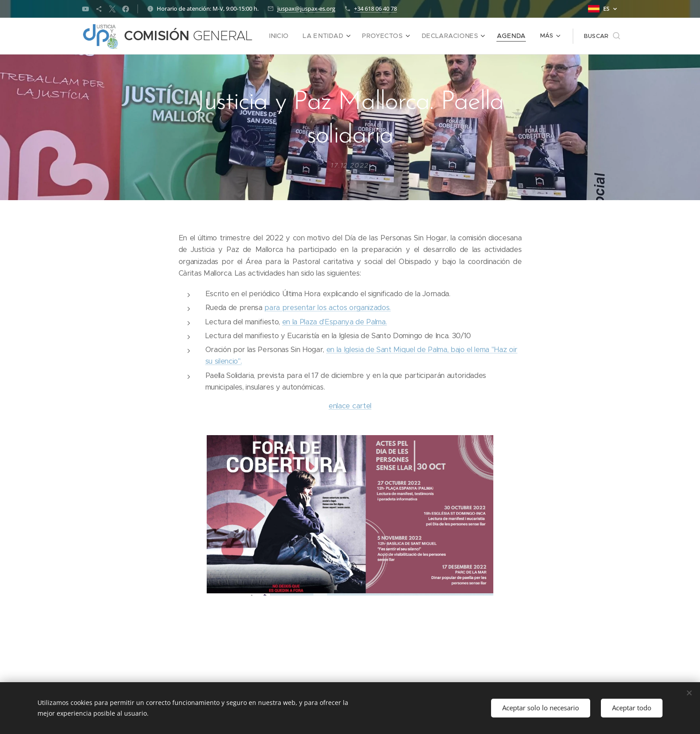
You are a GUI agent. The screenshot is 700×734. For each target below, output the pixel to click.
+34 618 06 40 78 (375, 8)
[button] (589, 36)
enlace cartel (350, 406)
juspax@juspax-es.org (306, 8)
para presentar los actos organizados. (327, 308)
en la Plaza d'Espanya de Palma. (335, 322)
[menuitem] (284, 36)
